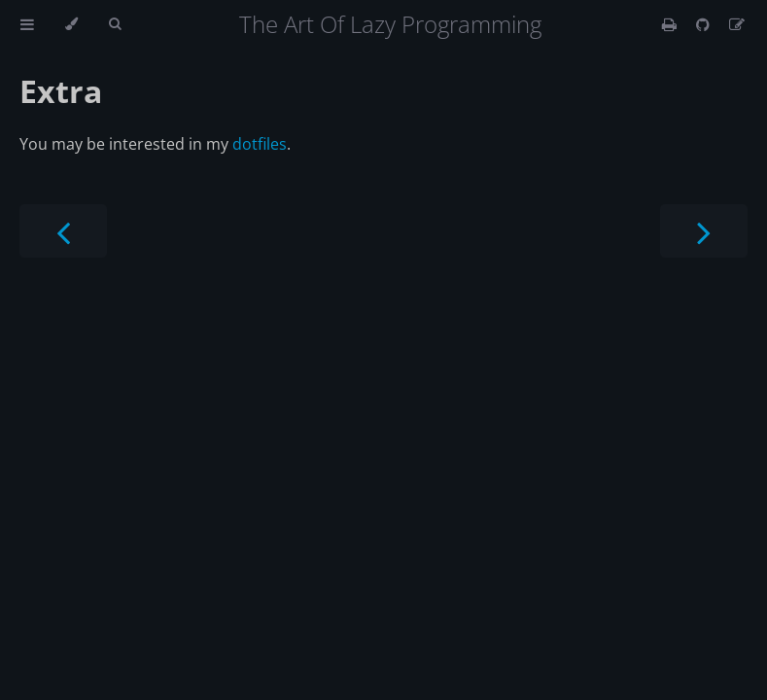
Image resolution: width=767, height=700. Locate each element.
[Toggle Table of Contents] (27, 24)
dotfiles (260, 144)
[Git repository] (705, 24)
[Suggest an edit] (737, 24)
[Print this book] (671, 24)
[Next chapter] (704, 231)
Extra (61, 91)
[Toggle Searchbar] (115, 24)
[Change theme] (71, 24)
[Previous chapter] (63, 231)
